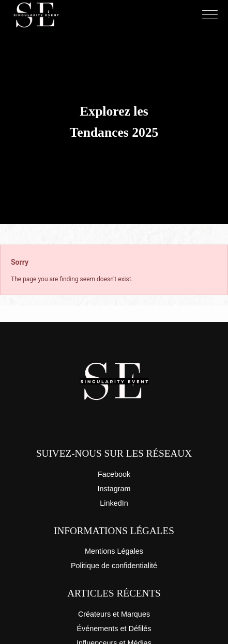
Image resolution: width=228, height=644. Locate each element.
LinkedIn (114, 503)
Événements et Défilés (114, 629)
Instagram (114, 489)
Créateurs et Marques (114, 614)
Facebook (114, 474)
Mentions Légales (114, 551)
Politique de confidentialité (114, 566)
